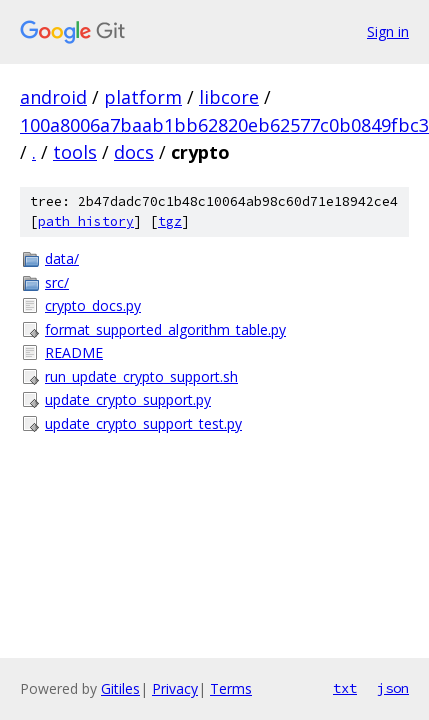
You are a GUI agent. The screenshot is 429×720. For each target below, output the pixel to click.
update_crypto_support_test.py (143, 423)
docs (134, 152)
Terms (231, 688)
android (53, 97)
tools (75, 152)
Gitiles (120, 688)
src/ (57, 282)
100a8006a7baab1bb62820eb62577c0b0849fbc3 (224, 125)
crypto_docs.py (93, 305)
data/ (62, 258)
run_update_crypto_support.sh (141, 376)
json (393, 688)
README (74, 352)
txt (345, 688)
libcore (229, 97)
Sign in (388, 31)
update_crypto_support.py (128, 399)
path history (86, 221)
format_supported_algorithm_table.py (165, 329)
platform (143, 97)
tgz (170, 221)
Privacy (175, 688)
